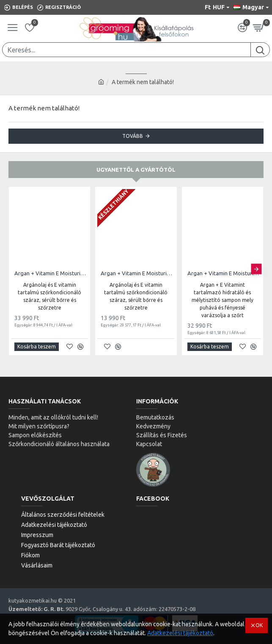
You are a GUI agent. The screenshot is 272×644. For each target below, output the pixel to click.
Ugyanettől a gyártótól (136, 170)
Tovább (133, 136)
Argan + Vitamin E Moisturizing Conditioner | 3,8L (51, 273)
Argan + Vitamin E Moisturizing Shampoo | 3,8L (224, 273)
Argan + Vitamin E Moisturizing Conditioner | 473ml (137, 273)
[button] (256, 269)
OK (259, 625)
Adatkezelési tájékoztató (180, 633)
